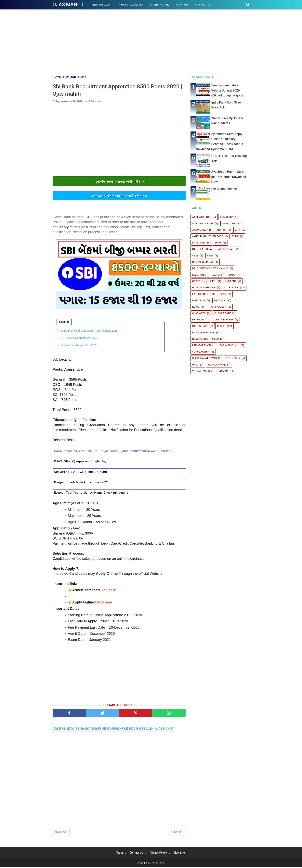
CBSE (195, 256)
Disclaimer (182, 854)
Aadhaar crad (202, 217)
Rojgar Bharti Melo (206, 339)
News (196, 307)
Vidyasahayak (217, 365)
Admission (227, 217)
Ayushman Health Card (208, 236)
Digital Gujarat (203, 262)
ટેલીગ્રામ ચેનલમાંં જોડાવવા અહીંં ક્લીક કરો (119, 197)
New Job (220, 300)
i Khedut (231, 281)
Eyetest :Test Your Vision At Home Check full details (91, 493)
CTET (210, 256)
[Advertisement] (151, 41)
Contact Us (203, 5)
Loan (223, 294)
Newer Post (61, 833)
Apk (238, 230)
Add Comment (93, 102)
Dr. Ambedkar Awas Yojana (210, 268)
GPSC (232, 275)
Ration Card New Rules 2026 (79, 346)
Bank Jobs (199, 243)
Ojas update (223, 313)
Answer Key (200, 230)
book (218, 243)
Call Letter (200, 249)
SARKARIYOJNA (229, 345)
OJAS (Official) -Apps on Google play (80, 462)
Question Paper (223, 320)
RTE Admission (202, 345)
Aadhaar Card (160, 5)
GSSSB (196, 281)
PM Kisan (198, 320)
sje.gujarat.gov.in (205, 358)
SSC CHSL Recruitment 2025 (79, 339)
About (118, 854)
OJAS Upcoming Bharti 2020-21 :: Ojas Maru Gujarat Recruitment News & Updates (112, 452)
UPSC (196, 365)
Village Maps (201, 371)
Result (222, 326)
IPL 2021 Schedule (204, 287)
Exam (216, 275)
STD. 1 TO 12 (233, 358)
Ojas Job (182, 5)
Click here (108, 591)
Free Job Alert (102, 5)
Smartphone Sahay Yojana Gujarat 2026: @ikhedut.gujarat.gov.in (228, 90)
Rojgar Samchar (204, 333)
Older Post (177, 833)
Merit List (199, 300)
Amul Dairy (230, 223)
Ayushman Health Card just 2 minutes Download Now (229, 177)
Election (198, 275)
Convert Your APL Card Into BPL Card (81, 473)
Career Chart (226, 249)
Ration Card (200, 326)
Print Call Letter (131, 5)
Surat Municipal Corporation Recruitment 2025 (89, 331)
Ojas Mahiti (68, 5)
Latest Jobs (200, 294)
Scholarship (201, 352)
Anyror (221, 230)
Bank (235, 236)
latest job (232, 287)
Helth (213, 281)
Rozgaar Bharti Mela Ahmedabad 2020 (81, 483)
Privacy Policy (159, 854)
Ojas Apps (199, 313)
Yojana (224, 371)
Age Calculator (203, 223)
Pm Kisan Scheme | (225, 189)
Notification (218, 307)
